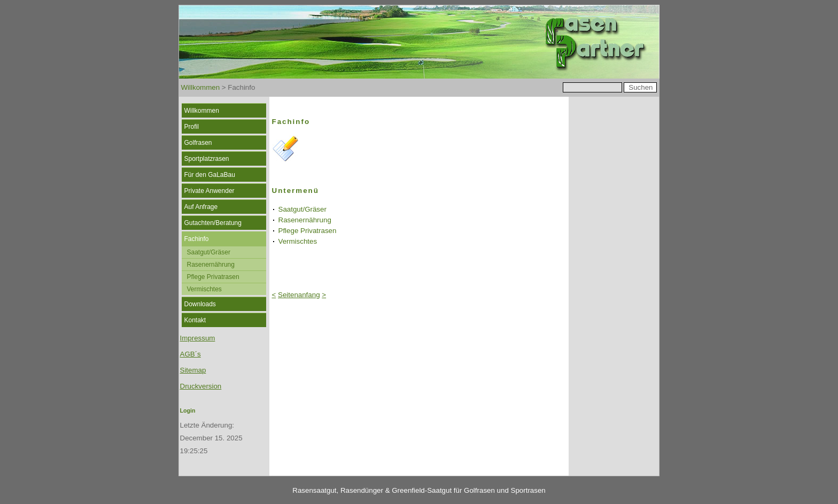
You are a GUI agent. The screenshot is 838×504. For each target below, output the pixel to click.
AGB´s (191, 354)
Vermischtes (204, 289)
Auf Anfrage (201, 207)
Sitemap (193, 370)
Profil (192, 127)
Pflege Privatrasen (213, 277)
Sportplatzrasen (207, 159)
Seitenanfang (299, 295)
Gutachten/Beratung (213, 223)
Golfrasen (198, 143)
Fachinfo (197, 239)
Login (188, 410)
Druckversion (201, 386)
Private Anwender (210, 191)
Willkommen (201, 87)
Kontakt (195, 320)
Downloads (200, 304)
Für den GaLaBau (210, 175)
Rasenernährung (211, 265)
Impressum (198, 338)
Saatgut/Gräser (209, 252)
